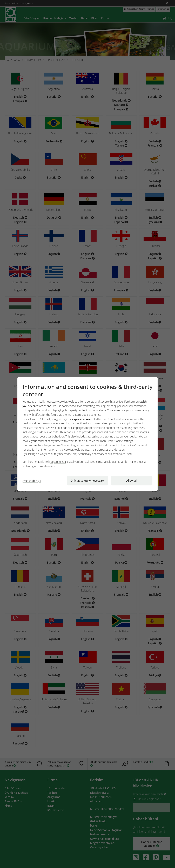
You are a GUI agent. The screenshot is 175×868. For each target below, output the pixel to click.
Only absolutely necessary (87, 481)
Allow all (132, 481)
